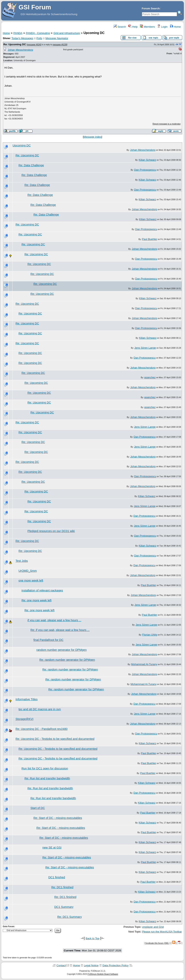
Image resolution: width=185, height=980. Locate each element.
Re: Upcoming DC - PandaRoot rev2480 (42, 729)
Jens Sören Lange (145, 348)
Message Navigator (57, 38)
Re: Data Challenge (31, 165)
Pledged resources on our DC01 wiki (51, 531)
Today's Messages (22, 38)
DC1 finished (57, 877)
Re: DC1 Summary (70, 917)
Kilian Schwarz (147, 160)
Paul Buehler (150, 239)
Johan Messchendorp (20, 50)
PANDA (18, 33)
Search (120, 27)
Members (147, 27)
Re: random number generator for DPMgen (67, 660)
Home (175, 27)
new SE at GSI (52, 847)
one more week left (31, 580)
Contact (61, 965)
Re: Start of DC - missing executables (58, 818)
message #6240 (34, 45)
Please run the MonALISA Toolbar (162, 932)
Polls (39, 38)
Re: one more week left (37, 600)
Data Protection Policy (115, 965)
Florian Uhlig (150, 635)
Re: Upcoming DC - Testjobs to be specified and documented (55, 739)
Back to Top (92, 938)
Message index (92, 137)
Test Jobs (22, 561)
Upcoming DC (22, 145)
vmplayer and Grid (153, 927)
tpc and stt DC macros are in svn (40, 709)
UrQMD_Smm (28, 571)
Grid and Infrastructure (67, 33)
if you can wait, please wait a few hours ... (54, 620)
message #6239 (60, 45)
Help (133, 27)
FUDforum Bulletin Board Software (103, 974)
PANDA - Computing (38, 33)
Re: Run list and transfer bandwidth (47, 778)
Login (162, 27)
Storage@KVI (24, 719)
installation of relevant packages (42, 590)
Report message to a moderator (167, 124)
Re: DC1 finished (62, 887)
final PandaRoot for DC (48, 640)
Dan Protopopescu (145, 170)
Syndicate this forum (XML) (157, 943)
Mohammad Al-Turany (144, 664)
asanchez (150, 377)
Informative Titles (27, 699)
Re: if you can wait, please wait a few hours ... (60, 630)
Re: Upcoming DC (15, 44)
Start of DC (38, 808)
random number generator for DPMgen (62, 650)
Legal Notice (91, 965)
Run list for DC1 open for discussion (45, 768)
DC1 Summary (64, 907)
